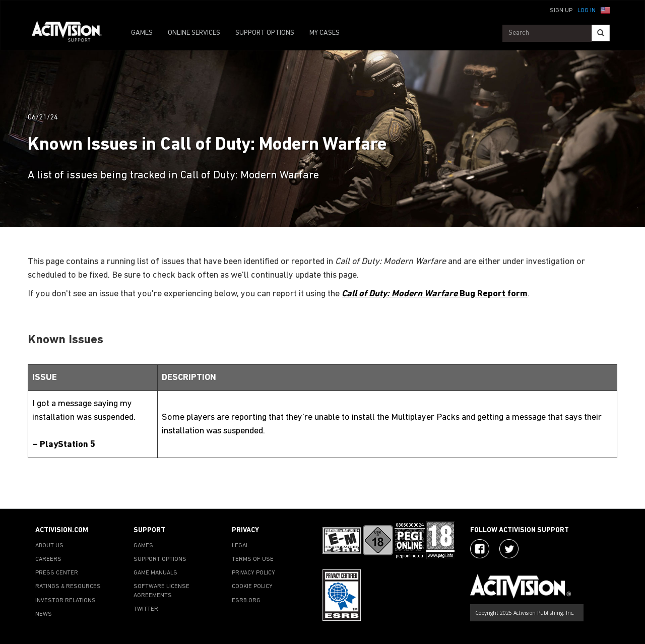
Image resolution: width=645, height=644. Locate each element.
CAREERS (48, 559)
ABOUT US (49, 546)
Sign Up (561, 11)
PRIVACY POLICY (253, 573)
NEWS (44, 614)
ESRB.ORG (246, 601)
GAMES (142, 33)
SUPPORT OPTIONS (265, 33)
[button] (605, 10)
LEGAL (240, 546)
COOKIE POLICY (252, 587)
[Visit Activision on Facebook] (480, 549)
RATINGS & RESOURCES (68, 587)
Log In (587, 11)
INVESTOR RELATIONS (66, 601)
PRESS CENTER (57, 573)
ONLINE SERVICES (194, 33)
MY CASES (325, 33)
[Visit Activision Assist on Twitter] (509, 549)
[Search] (601, 33)
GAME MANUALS (155, 573)
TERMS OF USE (253, 559)
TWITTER (146, 609)
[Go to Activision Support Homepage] (72, 33)
